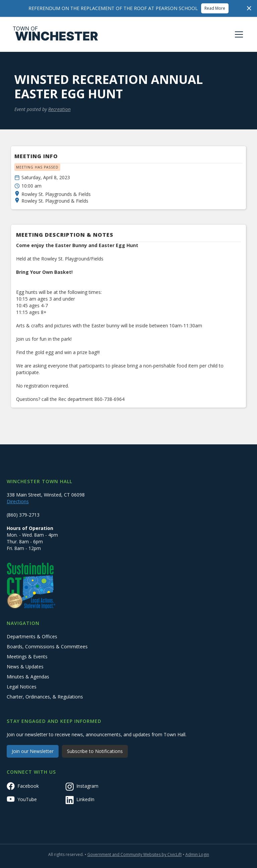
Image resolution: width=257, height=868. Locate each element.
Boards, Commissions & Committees (47, 646)
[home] (56, 34)
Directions (18, 501)
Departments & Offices (32, 636)
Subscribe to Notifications (95, 751)
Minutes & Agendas (28, 677)
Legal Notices (22, 687)
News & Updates (25, 667)
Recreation (59, 109)
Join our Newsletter (33, 751)
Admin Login (197, 854)
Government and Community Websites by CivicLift (135, 854)
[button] (238, 34)
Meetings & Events (27, 657)
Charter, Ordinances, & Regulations (45, 697)
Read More (215, 8)
